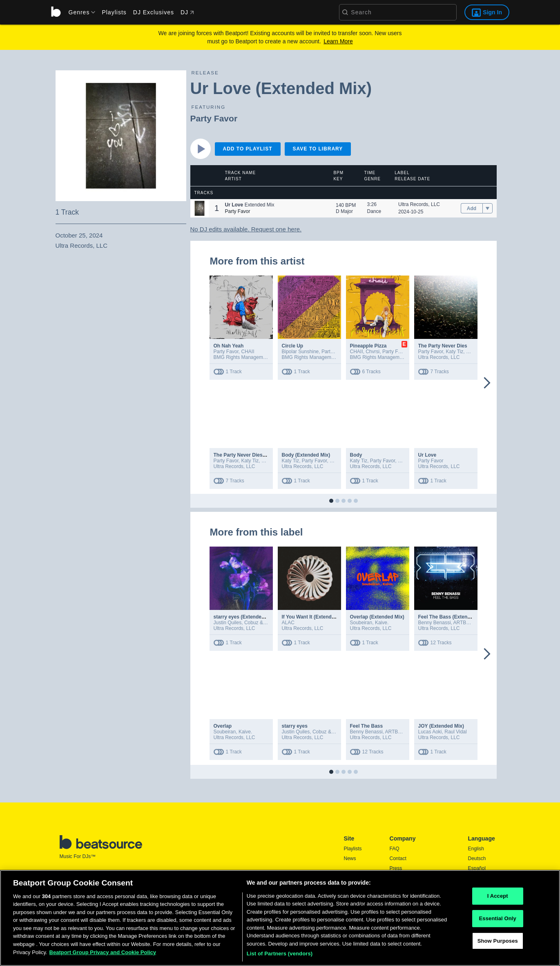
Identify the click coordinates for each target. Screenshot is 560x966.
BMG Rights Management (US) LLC (321, 357)
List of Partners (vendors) (280, 957)
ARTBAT (463, 623)
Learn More (338, 41)
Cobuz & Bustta (261, 623)
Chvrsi (373, 352)
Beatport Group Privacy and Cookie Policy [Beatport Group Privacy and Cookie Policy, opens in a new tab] (103, 955)
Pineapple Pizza (368, 346)
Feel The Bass (367, 726)
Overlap (223, 726)
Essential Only (498, 921)
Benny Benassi (435, 623)
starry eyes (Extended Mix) (245, 617)
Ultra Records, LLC (419, 204)
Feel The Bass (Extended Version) (458, 617)
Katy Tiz (455, 352)
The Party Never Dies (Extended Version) (261, 455)
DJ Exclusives (154, 12)
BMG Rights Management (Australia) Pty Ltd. (263, 357)
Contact (398, 858)
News (350, 858)
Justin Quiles (228, 623)
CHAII (248, 352)
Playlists (114, 12)
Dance (374, 211)
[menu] (79, 12)
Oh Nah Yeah (229, 346)
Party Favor (214, 118)
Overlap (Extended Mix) (377, 617)
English (476, 849)
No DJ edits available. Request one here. (246, 229)
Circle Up (293, 346)
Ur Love (427, 455)
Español (477, 868)
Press (396, 868)
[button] (200, 208)
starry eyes (295, 726)
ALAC (288, 623)
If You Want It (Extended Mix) (315, 617)
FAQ (395, 849)
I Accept (498, 899)
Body (356, 455)
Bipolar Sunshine (300, 352)
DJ (187, 12)
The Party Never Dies (443, 346)
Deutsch (477, 858)
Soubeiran (361, 623)
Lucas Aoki (430, 732)
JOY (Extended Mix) (441, 726)
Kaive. (382, 623)
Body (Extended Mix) (306, 455)
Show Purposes (498, 944)
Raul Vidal (455, 732)
